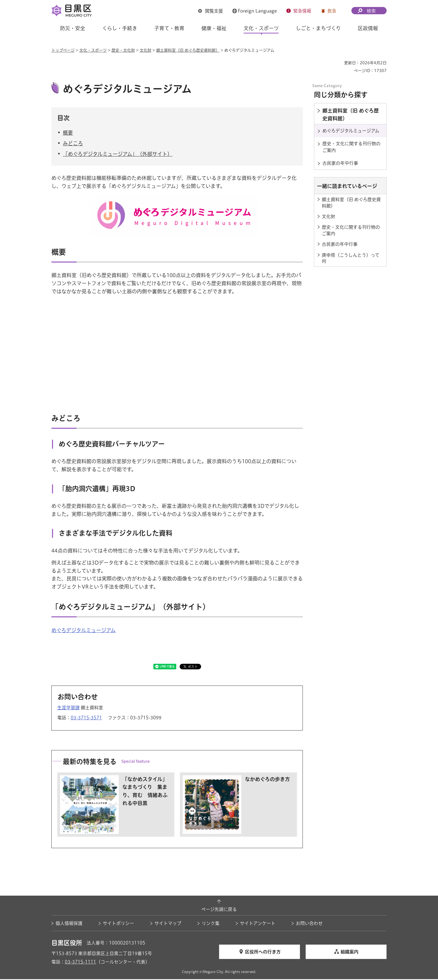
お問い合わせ (309, 924)
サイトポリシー (118, 924)
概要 (68, 133)
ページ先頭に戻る (219, 910)
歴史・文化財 (123, 50)
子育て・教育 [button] (169, 28)
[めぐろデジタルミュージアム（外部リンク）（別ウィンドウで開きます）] (177, 199)
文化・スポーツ (93, 50)
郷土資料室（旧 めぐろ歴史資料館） (188, 50)
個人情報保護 (69, 924)
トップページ (63, 50)
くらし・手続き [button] (120, 28)
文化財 (146, 50)
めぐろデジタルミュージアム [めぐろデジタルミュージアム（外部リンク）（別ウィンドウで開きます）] (84, 631)
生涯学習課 (68, 708)
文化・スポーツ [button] (261, 28)
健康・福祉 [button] (214, 28)
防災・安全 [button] (73, 28)
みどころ (73, 144)
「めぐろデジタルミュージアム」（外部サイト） (118, 155)
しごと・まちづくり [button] (318, 28)
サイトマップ (168, 924)
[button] (210, 11)
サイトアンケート (258, 924)
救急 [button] (332, 11)
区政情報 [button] (368, 28)
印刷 (338, 63)
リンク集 (211, 924)
